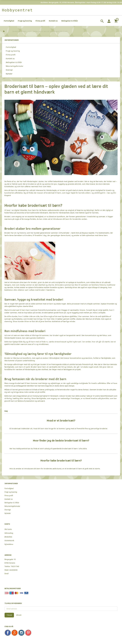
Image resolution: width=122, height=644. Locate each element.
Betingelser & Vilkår (70, 21)
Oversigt (9, 70)
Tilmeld (9, 615)
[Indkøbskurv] (116, 21)
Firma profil (40, 21)
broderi (63, 190)
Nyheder (9, 74)
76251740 (15, 566)
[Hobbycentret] (17, 10)
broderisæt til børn (18, 310)
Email (7, 573)
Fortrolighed (9, 21)
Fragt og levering (25, 21)
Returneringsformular (15, 66)
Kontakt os (53, 21)
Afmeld (19, 615)
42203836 (13, 570)
